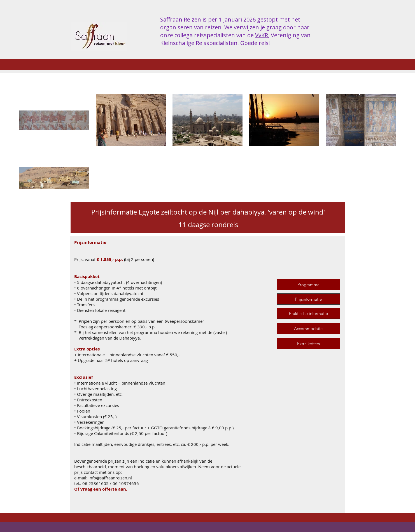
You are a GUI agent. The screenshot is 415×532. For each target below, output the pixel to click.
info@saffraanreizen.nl (110, 478)
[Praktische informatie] (308, 313)
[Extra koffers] (308, 343)
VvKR (262, 35)
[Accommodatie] (308, 328)
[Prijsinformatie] (308, 299)
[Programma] (308, 284)
